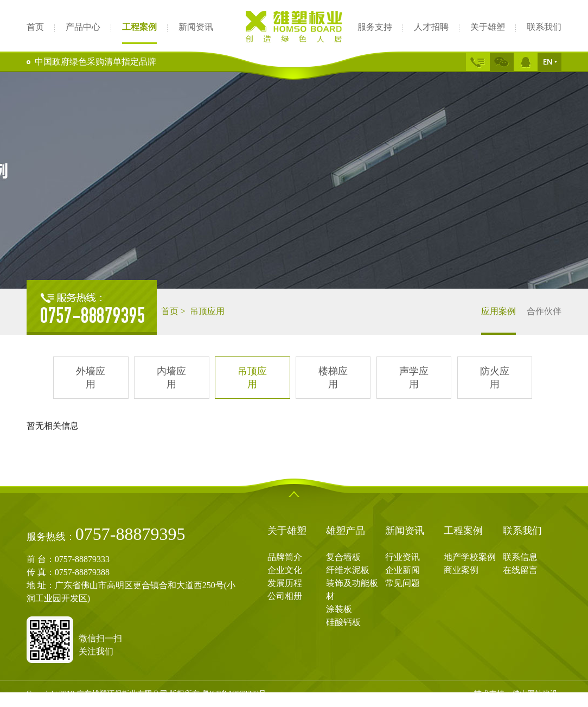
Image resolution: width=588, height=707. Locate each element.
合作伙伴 (544, 311)
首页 (35, 27)
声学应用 (414, 378)
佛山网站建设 (535, 694)
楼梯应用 (333, 378)
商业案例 (461, 570)
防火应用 (495, 378)
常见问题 (402, 583)
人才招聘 (431, 27)
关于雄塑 (488, 27)
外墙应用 (91, 378)
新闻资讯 (196, 27)
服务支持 (375, 27)
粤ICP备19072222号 (234, 694)
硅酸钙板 (343, 622)
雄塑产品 (346, 531)
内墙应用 (171, 378)
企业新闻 (402, 570)
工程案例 (139, 28)
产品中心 (83, 27)
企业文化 (285, 570)
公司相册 (285, 596)
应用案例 (498, 321)
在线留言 (520, 570)
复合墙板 (343, 557)
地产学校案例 (470, 557)
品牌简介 (285, 557)
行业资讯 (402, 557)
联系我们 (544, 27)
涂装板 (339, 609)
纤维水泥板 (348, 570)
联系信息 (520, 557)
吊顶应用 (252, 378)
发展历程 (285, 583)
